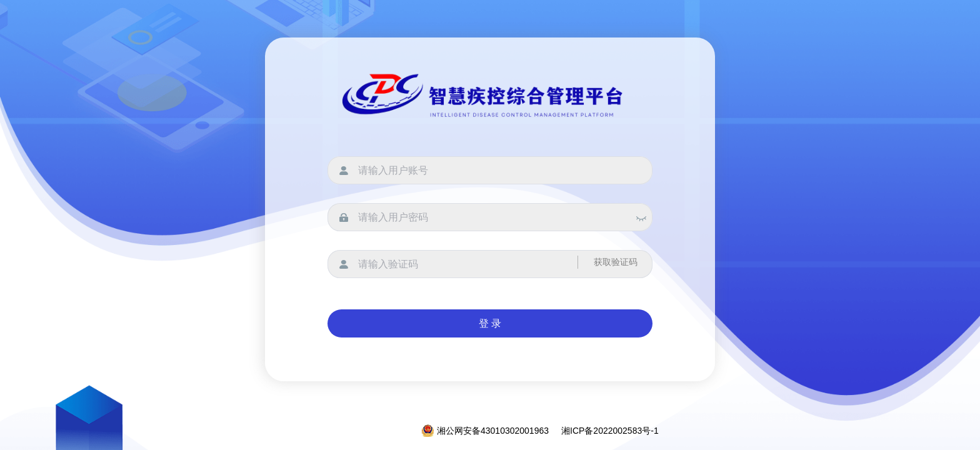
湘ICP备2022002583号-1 (610, 431)
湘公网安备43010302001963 (485, 431)
